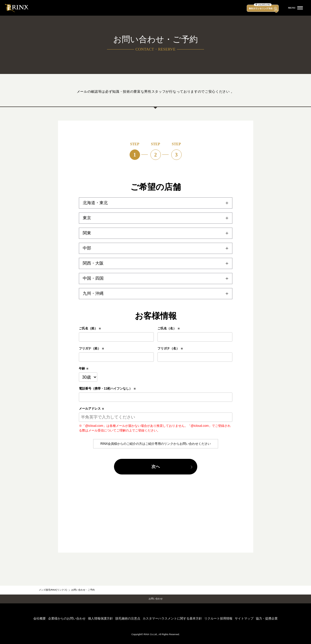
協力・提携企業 (267, 618)
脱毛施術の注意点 (128, 618)
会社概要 (40, 618)
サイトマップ (244, 618)
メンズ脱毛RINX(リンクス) (53, 590)
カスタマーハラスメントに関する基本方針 (172, 618)
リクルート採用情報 (218, 618)
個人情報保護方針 (100, 618)
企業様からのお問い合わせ (67, 618)
